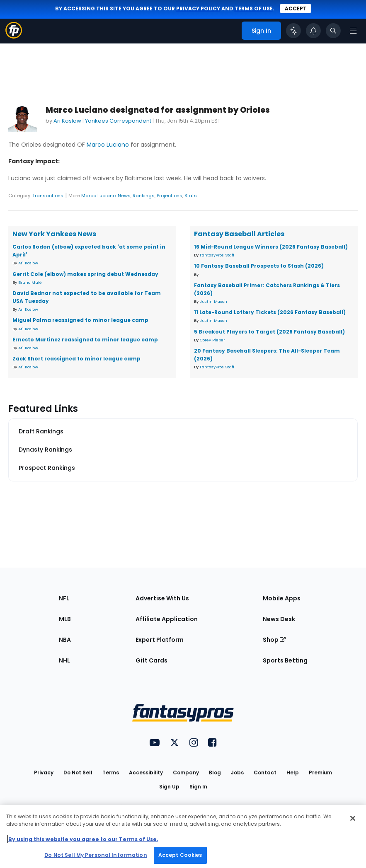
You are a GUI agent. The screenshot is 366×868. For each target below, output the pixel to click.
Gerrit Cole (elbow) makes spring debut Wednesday (85, 274)
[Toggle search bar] (333, 31)
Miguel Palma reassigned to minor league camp (80, 320)
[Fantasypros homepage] (14, 36)
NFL (64, 598)
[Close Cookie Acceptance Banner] (353, 818)
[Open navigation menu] (353, 31)
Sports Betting (285, 660)
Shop (274, 640)
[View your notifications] (313, 31)
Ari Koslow (67, 121)
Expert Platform (160, 640)
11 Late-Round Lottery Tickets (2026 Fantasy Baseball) (270, 312)
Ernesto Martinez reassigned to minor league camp (85, 340)
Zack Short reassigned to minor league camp (76, 359)
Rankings (144, 196)
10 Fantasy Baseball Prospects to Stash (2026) (259, 266)
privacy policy (198, 8)
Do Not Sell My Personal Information (96, 855)
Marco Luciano (108, 145)
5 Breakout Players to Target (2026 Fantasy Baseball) (269, 332)
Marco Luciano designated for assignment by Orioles (158, 110)
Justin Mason (213, 301)
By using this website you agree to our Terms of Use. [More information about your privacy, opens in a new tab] (83, 839)
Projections (170, 196)
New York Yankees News (54, 234)
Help (293, 772)
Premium (320, 772)
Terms (111, 772)
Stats (191, 196)
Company (186, 772)
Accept (296, 8)
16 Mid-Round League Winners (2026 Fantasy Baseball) (271, 247)
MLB (65, 619)
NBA (65, 640)
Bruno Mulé (30, 282)
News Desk (279, 619)
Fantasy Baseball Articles (239, 234)
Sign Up (169, 787)
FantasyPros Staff (217, 255)
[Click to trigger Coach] (293, 31)
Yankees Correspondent (118, 121)
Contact (265, 772)
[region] (183, 837)
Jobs (237, 772)
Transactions (48, 196)
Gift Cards (151, 660)
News (124, 196)
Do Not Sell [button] (78, 772)
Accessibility (146, 772)
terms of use (254, 8)
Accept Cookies (180, 855)
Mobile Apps (282, 598)
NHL (64, 660)
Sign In (198, 787)
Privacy (44, 772)
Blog (215, 772)
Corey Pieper (212, 340)
